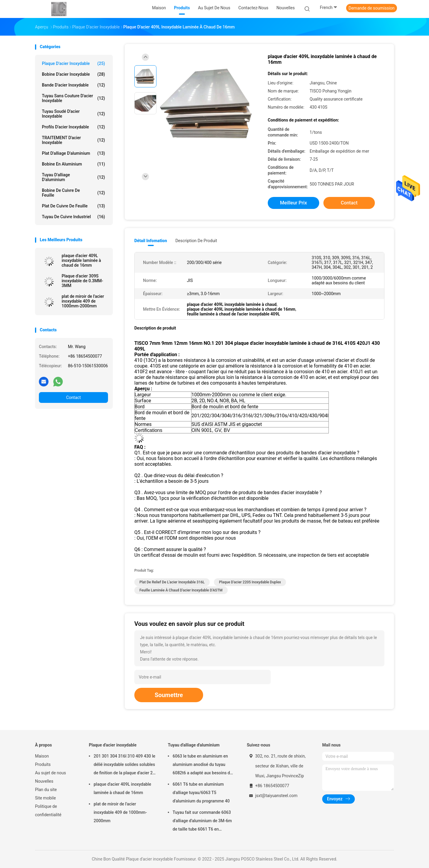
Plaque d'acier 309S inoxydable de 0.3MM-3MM (82, 281)
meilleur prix (293, 203)
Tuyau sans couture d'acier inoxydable (73, 98)
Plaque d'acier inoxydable (73, 63)
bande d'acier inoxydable (73, 85)
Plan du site (46, 790)
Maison (42, 756)
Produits (43, 764)
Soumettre (169, 695)
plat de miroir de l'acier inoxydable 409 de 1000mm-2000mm (83, 301)
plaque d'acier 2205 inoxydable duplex (250, 582)
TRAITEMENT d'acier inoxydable (73, 140)
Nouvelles (44, 781)
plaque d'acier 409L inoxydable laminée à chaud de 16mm (81, 260)
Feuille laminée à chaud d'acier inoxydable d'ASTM (181, 590)
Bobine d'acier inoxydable (73, 74)
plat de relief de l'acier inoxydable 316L (172, 582)
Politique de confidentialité (48, 811)
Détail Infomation (151, 241)
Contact (73, 397)
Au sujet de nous (50, 773)
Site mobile (45, 798)
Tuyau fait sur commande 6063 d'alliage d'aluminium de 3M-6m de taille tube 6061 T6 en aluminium (202, 822)
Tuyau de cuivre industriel (73, 217)
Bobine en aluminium (73, 164)
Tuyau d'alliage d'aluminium (73, 177)
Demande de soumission (372, 8)
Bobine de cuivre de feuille (73, 193)
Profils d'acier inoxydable (73, 127)
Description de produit (196, 241)
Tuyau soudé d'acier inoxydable (73, 114)
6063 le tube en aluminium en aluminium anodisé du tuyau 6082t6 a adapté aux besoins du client (203, 765)
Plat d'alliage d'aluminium (73, 153)
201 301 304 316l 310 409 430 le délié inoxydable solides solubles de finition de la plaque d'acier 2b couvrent (124, 765)
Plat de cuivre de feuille (73, 206)
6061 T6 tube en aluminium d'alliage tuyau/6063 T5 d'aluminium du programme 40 (201, 793)
